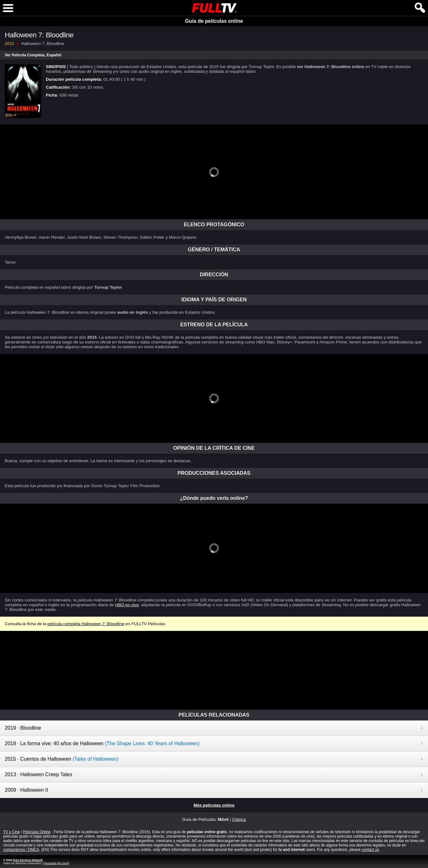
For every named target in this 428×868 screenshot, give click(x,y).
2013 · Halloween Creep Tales (38, 774)
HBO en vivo (127, 605)
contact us (370, 850)
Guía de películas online (214, 21)
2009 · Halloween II (26, 790)
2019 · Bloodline (23, 728)
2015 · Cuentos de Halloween (62, 759)
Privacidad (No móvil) (56, 863)
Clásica (239, 819)
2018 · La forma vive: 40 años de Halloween (102, 743)
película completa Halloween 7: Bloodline (86, 624)
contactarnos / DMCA (21, 850)
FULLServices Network (28, 860)
